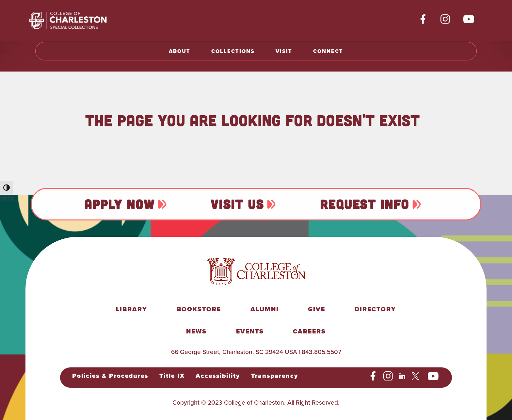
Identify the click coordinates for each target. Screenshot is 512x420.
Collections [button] (233, 51)
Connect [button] (328, 51)
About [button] (180, 51)
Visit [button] (284, 51)
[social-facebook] (423, 19)
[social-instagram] (445, 19)
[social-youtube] (469, 19)
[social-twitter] (416, 376)
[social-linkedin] (402, 376)
